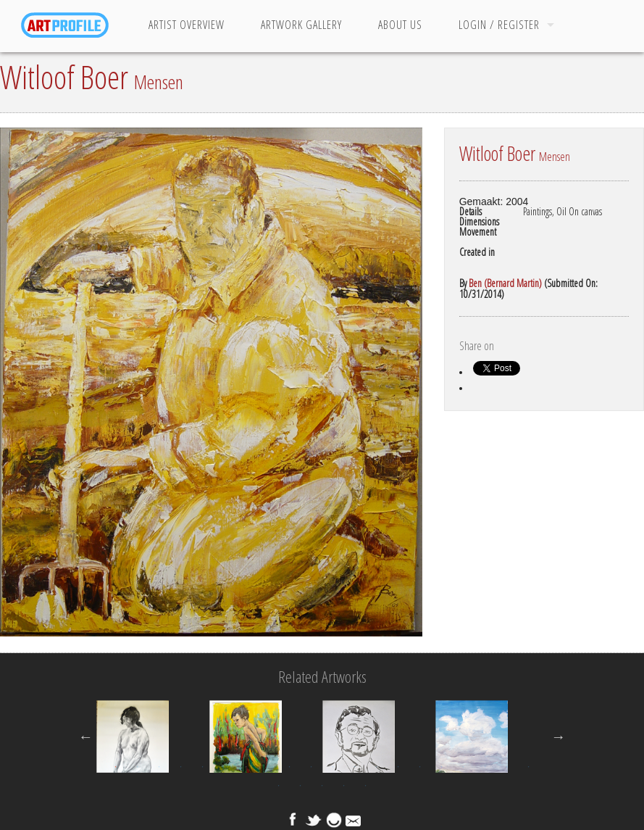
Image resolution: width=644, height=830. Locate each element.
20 (528, 767)
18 (485, 767)
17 (463, 767)
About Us (400, 25)
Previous (85, 736)
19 (506, 767)
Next (559, 736)
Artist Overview (187, 25)
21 (278, 786)
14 (398, 767)
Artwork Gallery (301, 25)
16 (441, 767)
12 (354, 767)
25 (365, 786)
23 (322, 786)
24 (343, 786)
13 (376, 767)
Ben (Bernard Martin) (505, 283)
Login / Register (499, 25)
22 (300, 786)
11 (333, 767)
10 (311, 767)
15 (419, 767)
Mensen (159, 82)
